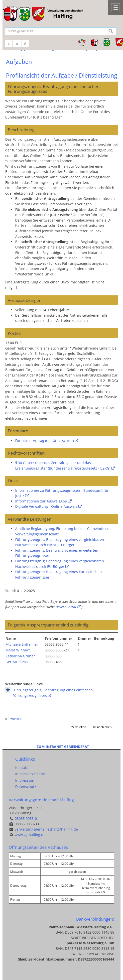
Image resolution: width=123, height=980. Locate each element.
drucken (80, 727)
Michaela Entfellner (22, 644)
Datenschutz (26, 787)
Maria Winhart (18, 650)
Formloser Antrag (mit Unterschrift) (45, 440)
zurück (13, 719)
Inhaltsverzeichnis (30, 774)
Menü (116, 7)
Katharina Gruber (20, 656)
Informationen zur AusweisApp (41, 501)
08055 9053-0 (26, 818)
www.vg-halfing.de (30, 835)
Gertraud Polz (17, 662)
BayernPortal (66, 607)
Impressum (25, 780)
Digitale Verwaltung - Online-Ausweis (46, 506)
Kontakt (22, 768)
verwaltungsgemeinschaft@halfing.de (46, 829)
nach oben (104, 727)
